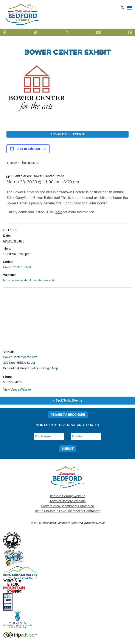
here (59, 212)
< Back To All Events (67, 134)
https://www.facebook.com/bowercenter (29, 280)
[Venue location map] (67, 319)
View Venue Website (17, 389)
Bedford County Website (68, 496)
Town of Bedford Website (68, 501)
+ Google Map (48, 368)
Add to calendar (29, 149)
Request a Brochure (68, 415)
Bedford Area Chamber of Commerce (67, 506)
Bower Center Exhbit (17, 267)
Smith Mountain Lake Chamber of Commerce (67, 511)
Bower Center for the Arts (20, 357)
